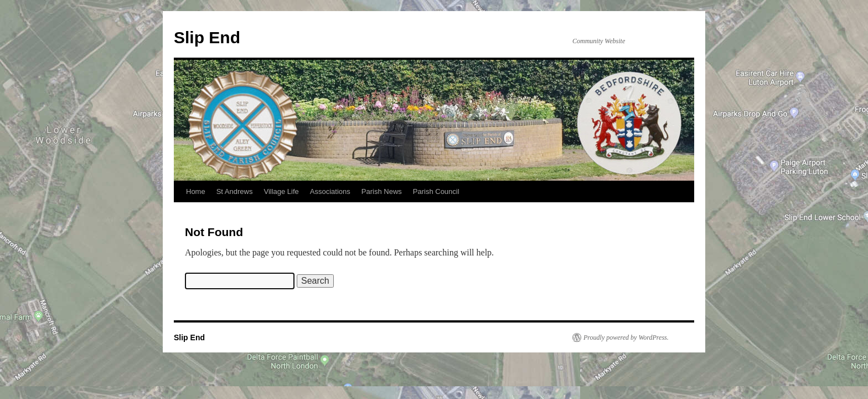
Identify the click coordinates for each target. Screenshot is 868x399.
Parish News (382, 191)
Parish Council (436, 191)
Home (196, 191)
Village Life (281, 191)
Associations (330, 191)
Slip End (207, 37)
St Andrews (235, 191)
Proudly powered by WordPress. (626, 337)
